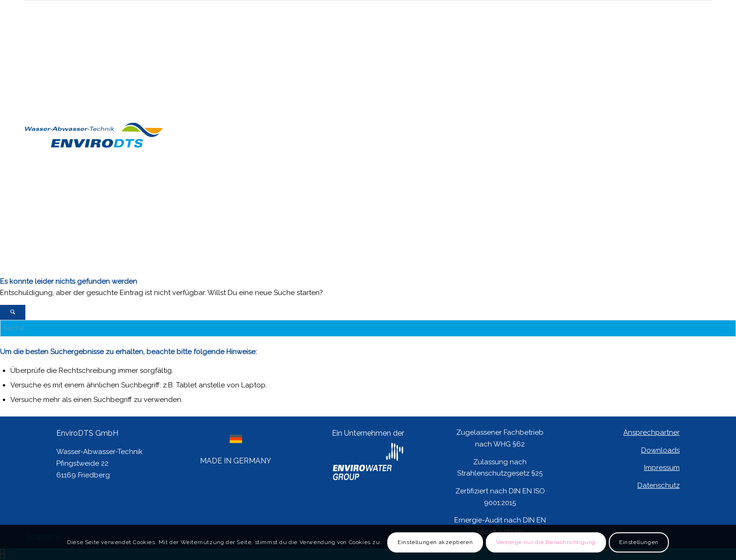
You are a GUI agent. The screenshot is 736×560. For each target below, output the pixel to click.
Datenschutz (659, 485)
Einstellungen (639, 542)
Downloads (660, 450)
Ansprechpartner (652, 432)
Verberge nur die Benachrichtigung (546, 542)
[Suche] (368, 328)
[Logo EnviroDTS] (94, 267)
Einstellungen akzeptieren (435, 542)
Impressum (662, 468)
